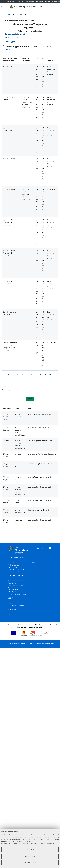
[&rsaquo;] (54, 374)
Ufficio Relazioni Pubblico (15, 592)
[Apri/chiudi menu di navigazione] (2, 6)
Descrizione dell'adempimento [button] (15, 34)
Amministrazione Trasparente (17, 581)
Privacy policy (53, 843)
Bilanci (10, 588)
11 (8, 534)
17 (36, 534)
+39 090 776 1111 (19, 566)
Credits (39, 644)
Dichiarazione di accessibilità (16, 606)
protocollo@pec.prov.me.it (19, 570)
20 (50, 534)
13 (18, 534)
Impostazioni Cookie (48, 644)
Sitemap (10, 604)
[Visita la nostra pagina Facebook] (46, 549)
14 (22, 534)
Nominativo (6, 390)
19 (45, 534)
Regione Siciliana (11, 2)
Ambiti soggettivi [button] (11, 42)
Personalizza (30, 850)
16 (31, 534)
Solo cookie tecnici (30, 863)
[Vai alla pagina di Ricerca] (52, 7)
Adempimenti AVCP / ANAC (16, 586)
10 (50, 374)
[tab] (30, 34)
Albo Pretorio (12, 584)
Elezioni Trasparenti (14, 590)
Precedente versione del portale (17, 595)
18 (41, 534)
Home (8, 14)
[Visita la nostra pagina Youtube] (50, 549)
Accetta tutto (30, 856)
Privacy (10, 615)
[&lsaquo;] (4, 374)
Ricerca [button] (7, 50)
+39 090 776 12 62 (16, 568)
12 (13, 534)
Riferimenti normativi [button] (12, 38)
